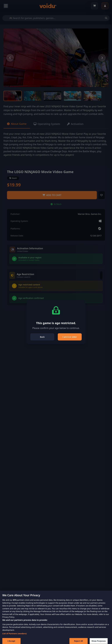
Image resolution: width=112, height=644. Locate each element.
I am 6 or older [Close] (70, 337)
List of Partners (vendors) (15, 636)
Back (42, 337)
